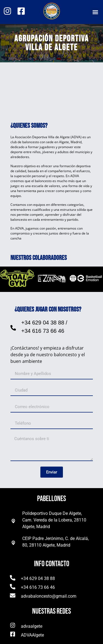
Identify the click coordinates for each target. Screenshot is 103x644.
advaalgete (32, 626)
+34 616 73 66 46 (43, 331)
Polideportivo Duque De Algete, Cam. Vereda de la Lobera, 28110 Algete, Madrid (54, 520)
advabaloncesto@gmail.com (49, 596)
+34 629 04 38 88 (43, 323)
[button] (95, 12)
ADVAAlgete (32, 635)
